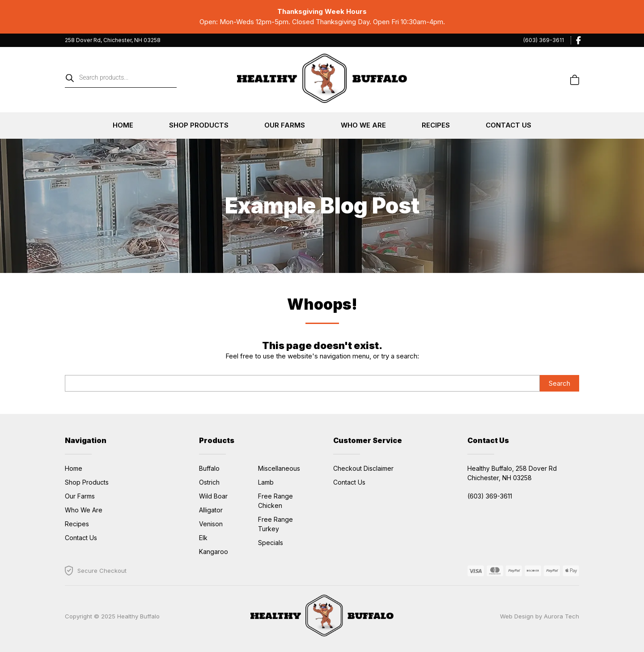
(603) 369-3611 (544, 40)
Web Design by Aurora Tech (540, 616)
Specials (271, 543)
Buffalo (209, 468)
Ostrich (209, 482)
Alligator (211, 510)
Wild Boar (213, 496)
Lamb (266, 482)
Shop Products (199, 125)
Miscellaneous (279, 468)
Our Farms (285, 125)
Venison (211, 524)
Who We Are (363, 125)
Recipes (436, 125)
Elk (203, 538)
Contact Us (508, 125)
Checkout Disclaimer (363, 468)
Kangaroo (214, 552)
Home (123, 125)
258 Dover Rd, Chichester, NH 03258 (113, 40)
